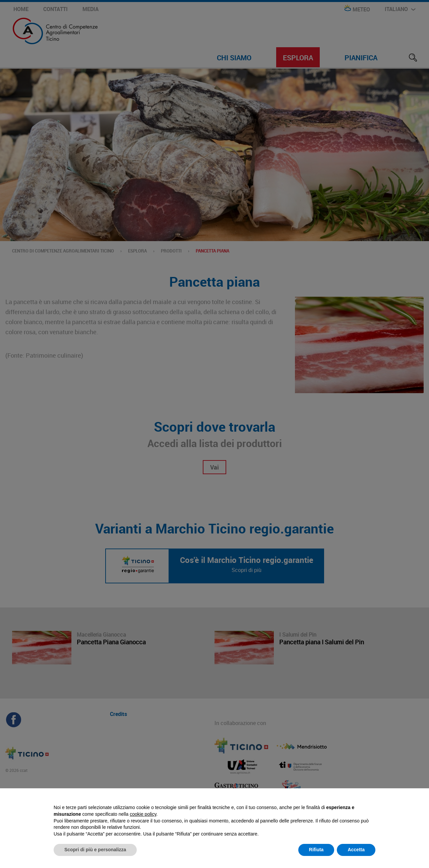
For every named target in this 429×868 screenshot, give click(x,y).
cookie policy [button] (143, 814)
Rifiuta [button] (316, 850)
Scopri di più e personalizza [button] (95, 850)
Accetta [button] (356, 850)
